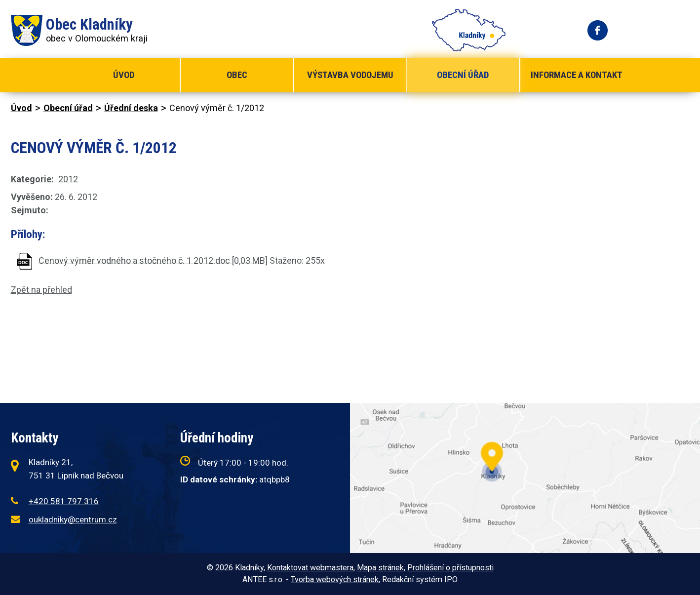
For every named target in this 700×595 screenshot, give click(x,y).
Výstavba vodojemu (350, 75)
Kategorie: (32, 179)
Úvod (124, 75)
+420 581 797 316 (64, 501)
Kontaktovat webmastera (310, 568)
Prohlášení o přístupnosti (450, 568)
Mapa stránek (380, 568)
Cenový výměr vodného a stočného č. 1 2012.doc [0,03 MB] (153, 260)
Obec (237, 75)
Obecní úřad (463, 75)
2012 (68, 179)
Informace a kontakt (577, 75)
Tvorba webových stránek (335, 579)
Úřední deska (131, 108)
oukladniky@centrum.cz (73, 519)
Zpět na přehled (41, 290)
